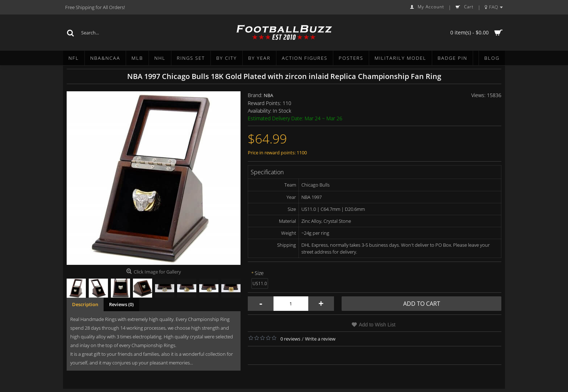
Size (259, 273)
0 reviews (290, 339)
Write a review (320, 339)
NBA (268, 95)
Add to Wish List (377, 325)
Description (85, 304)
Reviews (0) (121, 304)
